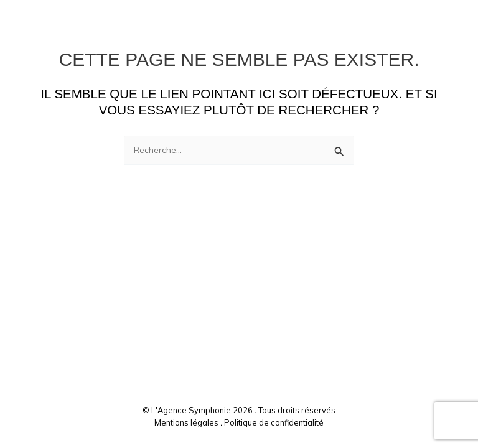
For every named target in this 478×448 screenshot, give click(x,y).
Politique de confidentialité (274, 422)
